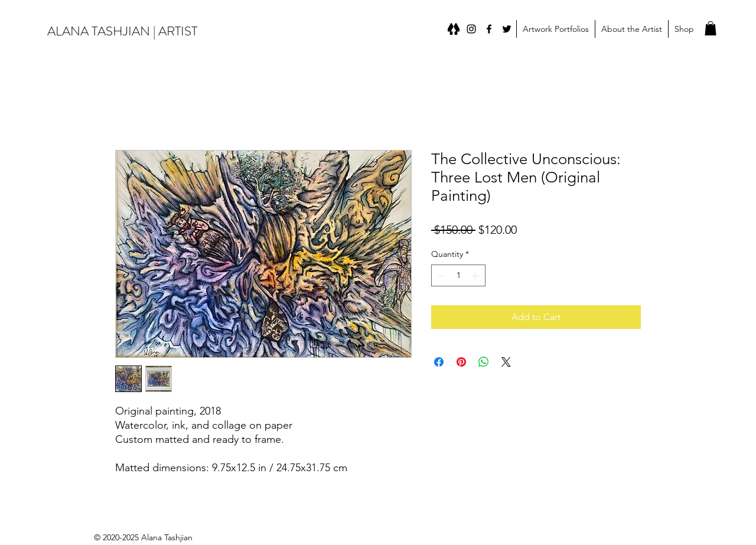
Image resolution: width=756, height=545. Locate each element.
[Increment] (476, 275)
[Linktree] (454, 29)
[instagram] (471, 29)
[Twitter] (507, 29)
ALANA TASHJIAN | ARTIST (122, 31)
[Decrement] (440, 275)
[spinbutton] (458, 275)
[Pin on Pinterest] (461, 362)
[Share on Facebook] (439, 362)
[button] (555, 29)
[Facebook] (489, 29)
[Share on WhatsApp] (484, 362)
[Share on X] (506, 362)
